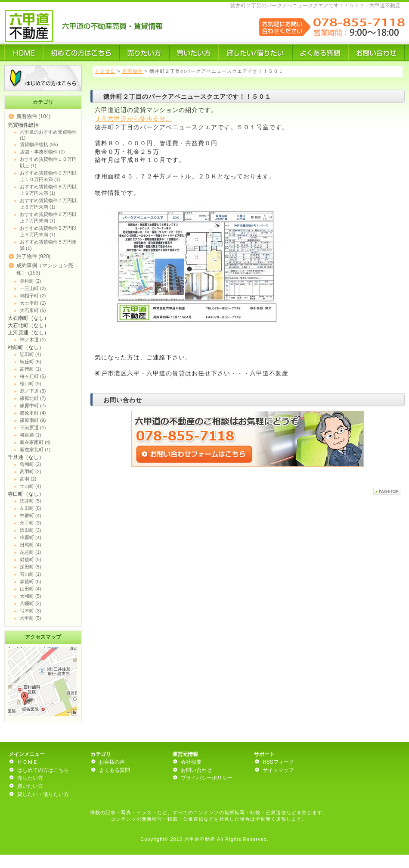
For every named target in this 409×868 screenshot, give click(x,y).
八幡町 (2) (31, 603)
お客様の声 (112, 762)
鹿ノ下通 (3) (33, 391)
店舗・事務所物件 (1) (42, 152)
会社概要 (191, 762)
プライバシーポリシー (207, 778)
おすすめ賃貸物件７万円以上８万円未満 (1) (48, 204)
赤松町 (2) (31, 281)
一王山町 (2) (33, 288)
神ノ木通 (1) (33, 340)
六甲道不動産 (200, 839)
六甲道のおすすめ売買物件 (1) (48, 135)
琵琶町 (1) (31, 552)
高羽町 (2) (31, 471)
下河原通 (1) (33, 428)
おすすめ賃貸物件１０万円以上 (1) (48, 162)
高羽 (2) (28, 479)
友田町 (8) (31, 508)
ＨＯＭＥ (105, 71)
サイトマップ (278, 770)
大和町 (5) (31, 596)
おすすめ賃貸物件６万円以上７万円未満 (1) (48, 217)
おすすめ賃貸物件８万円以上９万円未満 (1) (48, 190)
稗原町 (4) (31, 537)
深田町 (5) (31, 567)
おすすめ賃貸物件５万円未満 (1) (48, 245)
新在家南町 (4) (35, 442)
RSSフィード (278, 762)
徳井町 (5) (31, 501)
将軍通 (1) (31, 435)
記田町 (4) (31, 354)
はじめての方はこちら (43, 770)
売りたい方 (30, 778)
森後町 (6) (31, 581)
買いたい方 (30, 786)
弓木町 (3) (31, 611)
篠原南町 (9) (33, 420)
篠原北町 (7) (33, 398)
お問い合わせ (196, 770)
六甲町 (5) (31, 618)
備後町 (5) (31, 559)
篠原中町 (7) (33, 406)
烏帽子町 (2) (33, 296)
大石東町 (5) (33, 310)
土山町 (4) (31, 486)
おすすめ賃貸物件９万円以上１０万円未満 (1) (48, 176)
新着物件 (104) (33, 116)
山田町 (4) (31, 589)
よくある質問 (115, 770)
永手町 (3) (31, 523)
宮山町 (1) (31, 574)
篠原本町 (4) (33, 413)
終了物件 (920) (33, 256)
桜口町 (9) (31, 384)
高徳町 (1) (31, 369)
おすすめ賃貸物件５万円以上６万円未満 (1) (48, 231)
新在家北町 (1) (35, 450)
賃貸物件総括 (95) (39, 144)
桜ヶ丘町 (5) (33, 376)
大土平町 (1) (33, 303)
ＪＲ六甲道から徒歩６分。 (133, 119)
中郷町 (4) (31, 515)
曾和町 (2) (31, 464)
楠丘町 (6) (31, 362)
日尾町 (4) (31, 545)
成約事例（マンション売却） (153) (45, 269)
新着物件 (133, 71)
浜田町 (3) (31, 530)
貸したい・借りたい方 (43, 794)
